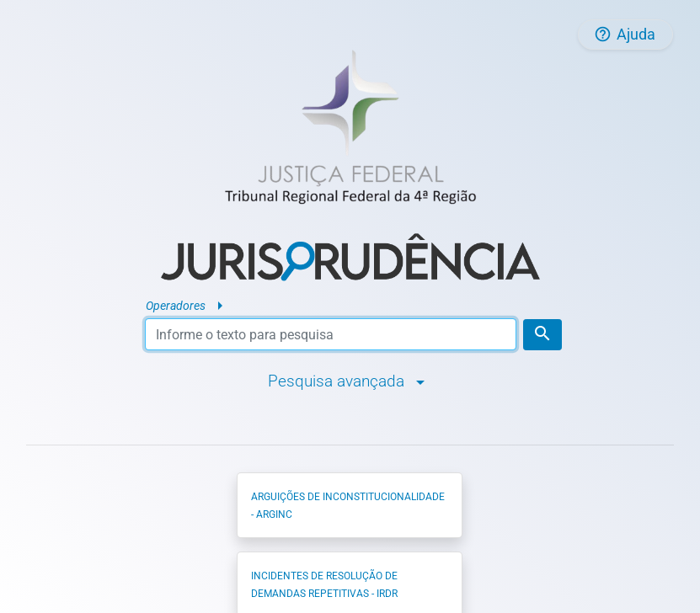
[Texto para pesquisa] (331, 334)
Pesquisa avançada (350, 381)
